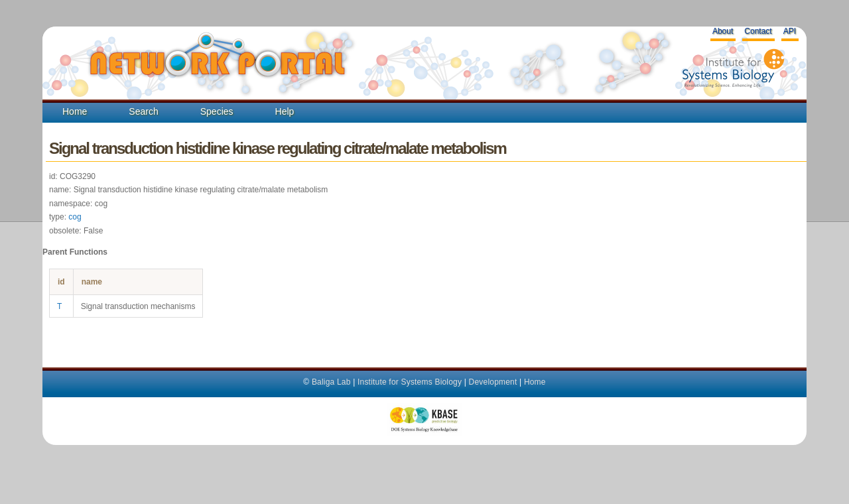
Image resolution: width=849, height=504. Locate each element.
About (723, 31)
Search (143, 111)
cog (75, 217)
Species (217, 111)
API (790, 31)
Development (493, 382)
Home (75, 111)
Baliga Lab (331, 382)
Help (285, 111)
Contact (758, 31)
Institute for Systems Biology (410, 382)
